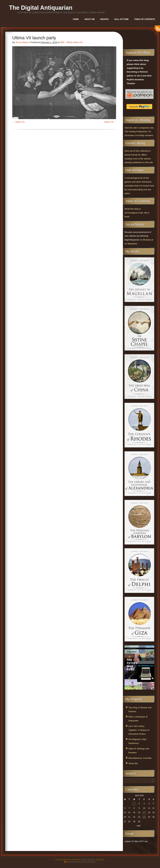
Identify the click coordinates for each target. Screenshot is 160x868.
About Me (90, 19)
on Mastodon (131, 244)
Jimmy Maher (22, 42)
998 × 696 (65, 42)
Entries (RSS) (72, 862)
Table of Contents (145, 19)
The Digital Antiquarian (41, 8)
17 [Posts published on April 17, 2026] (144, 813)
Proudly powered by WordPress (68, 860)
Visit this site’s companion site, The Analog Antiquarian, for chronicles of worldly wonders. (139, 132)
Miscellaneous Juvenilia (140, 758)
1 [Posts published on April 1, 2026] (134, 804)
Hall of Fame (121, 19)
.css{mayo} (100, 860)
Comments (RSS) (89, 862)
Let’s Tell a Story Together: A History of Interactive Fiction (139, 730)
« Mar (138, 826)
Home (76, 19)
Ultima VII (78, 42)
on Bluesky (145, 240)
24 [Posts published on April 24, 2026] (144, 817)
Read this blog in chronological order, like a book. (137, 213)
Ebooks (105, 19)
